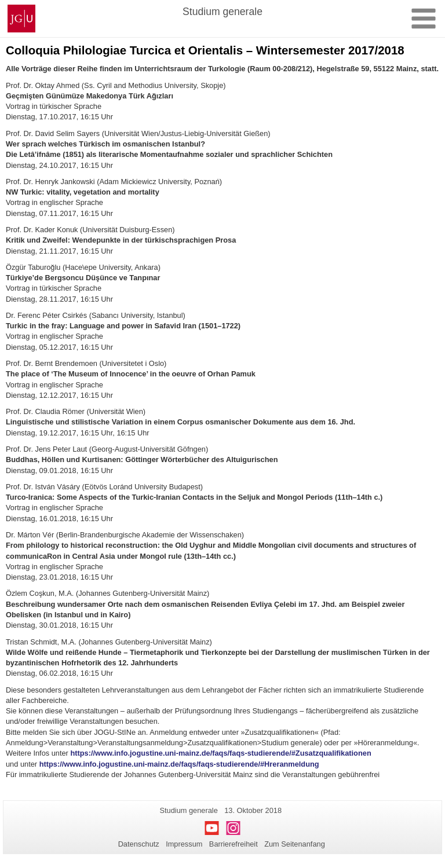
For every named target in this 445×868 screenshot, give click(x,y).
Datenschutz (139, 844)
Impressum (184, 844)
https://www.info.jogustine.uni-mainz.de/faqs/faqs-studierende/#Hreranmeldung (179, 764)
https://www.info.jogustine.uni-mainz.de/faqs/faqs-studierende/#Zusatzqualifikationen (220, 753)
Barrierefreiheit (234, 844)
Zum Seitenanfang (295, 844)
